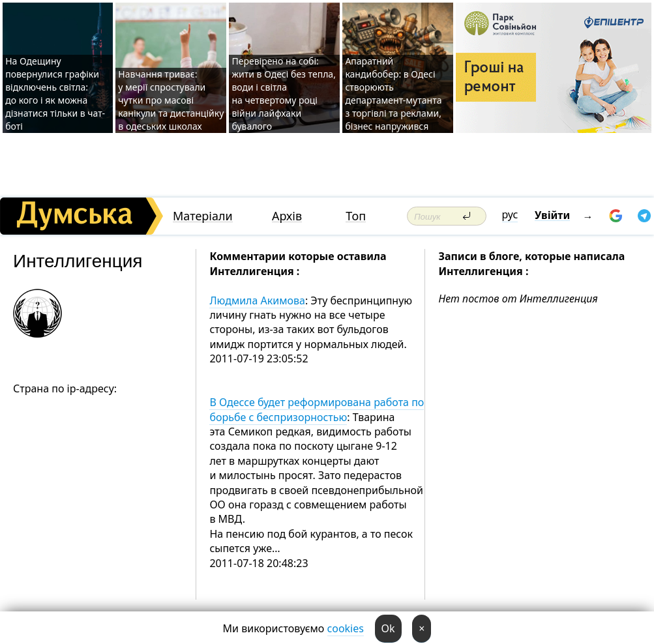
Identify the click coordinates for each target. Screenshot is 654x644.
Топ (356, 216)
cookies (346, 628)
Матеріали (203, 216)
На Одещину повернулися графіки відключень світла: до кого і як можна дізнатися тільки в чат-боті (55, 94)
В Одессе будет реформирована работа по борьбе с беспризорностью (317, 409)
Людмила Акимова (257, 300)
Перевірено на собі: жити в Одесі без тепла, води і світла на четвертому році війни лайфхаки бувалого (283, 94)
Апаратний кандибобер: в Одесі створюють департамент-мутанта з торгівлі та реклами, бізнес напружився (393, 94)
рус (510, 214)
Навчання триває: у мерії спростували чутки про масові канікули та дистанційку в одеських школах (171, 100)
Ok (388, 628)
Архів (287, 216)
